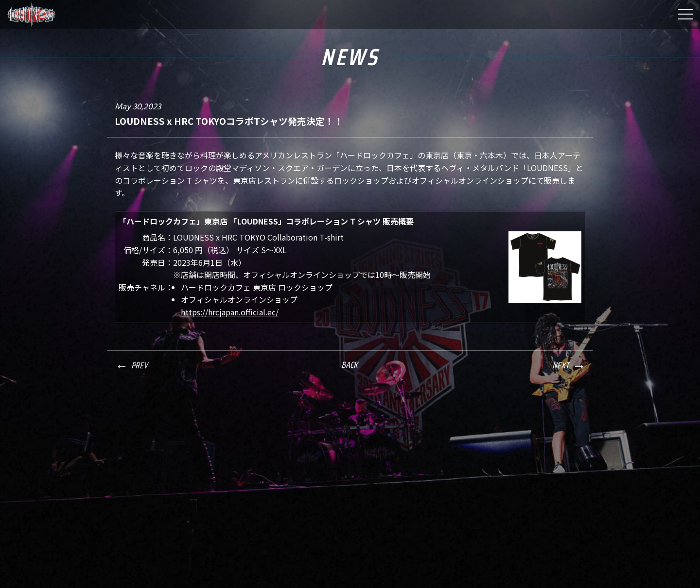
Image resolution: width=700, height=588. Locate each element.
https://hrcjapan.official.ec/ (230, 312)
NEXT (560, 365)
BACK (350, 365)
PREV (139, 365)
